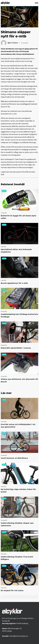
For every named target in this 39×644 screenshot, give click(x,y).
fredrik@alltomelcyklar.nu (18, 636)
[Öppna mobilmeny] (37, 3)
